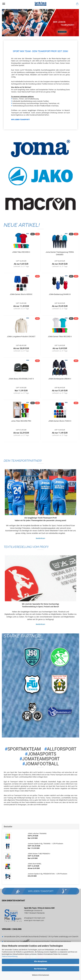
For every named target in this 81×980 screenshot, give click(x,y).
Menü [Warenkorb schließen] (4, 4)
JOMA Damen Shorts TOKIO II (60, 421)
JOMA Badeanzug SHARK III (60, 294)
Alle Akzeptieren (40, 961)
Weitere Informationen (41, 975)
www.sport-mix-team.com (34, 920)
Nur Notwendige (40, 969)
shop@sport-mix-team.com (35, 918)
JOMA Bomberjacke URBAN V (60, 379)
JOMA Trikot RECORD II (21, 252)
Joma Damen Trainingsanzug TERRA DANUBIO (60, 253)
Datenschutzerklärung (10, 956)
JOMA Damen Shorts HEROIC (21, 294)
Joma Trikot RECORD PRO (21, 421)
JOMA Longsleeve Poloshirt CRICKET (21, 337)
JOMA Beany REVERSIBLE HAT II (21, 379)
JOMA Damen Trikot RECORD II (60, 337)
